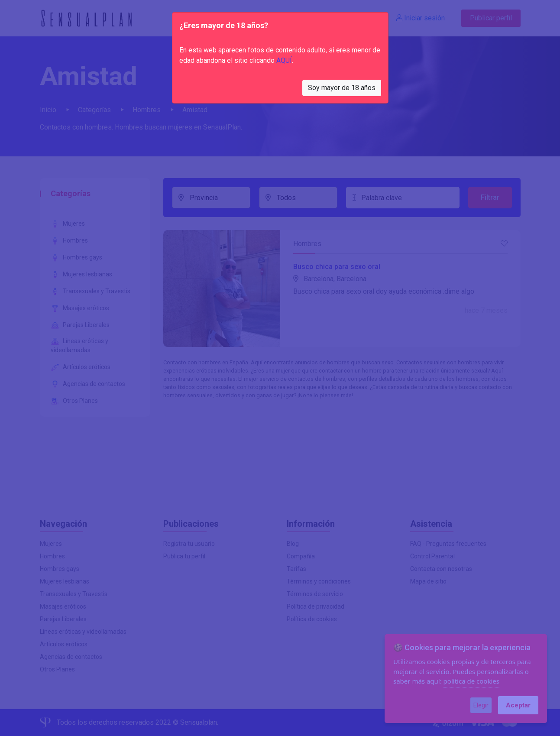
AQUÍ (284, 60)
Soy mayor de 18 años (342, 88)
